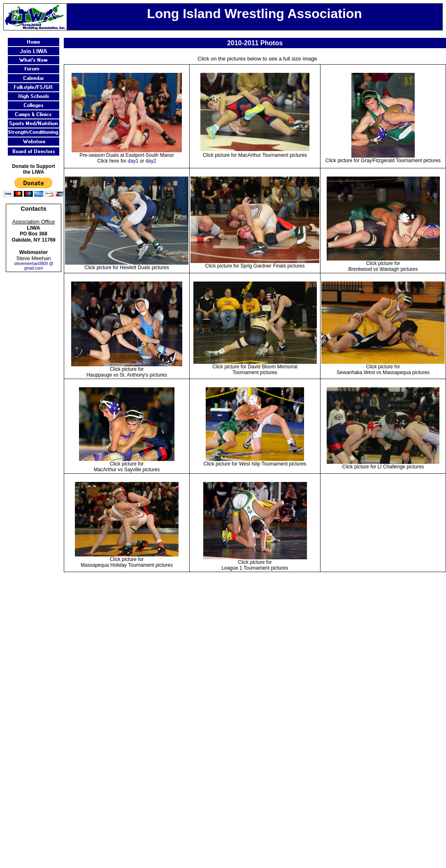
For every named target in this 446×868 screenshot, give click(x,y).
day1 (133, 161)
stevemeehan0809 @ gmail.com (34, 266)
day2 (151, 161)
